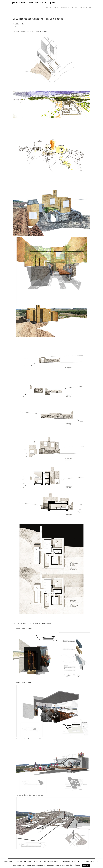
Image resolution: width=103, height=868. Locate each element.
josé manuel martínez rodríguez (33, 3)
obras (56, 8)
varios (74, 8)
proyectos (65, 8)
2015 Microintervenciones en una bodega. (39, 19)
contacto (83, 8)
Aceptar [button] (86, 865)
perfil (48, 8)
